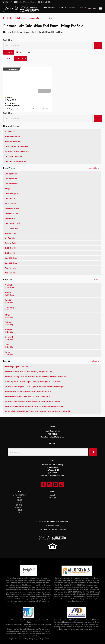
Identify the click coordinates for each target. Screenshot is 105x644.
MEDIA (82, 8)
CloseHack (56, 525)
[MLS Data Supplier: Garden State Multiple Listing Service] (28, 613)
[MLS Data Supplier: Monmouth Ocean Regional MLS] (77, 613)
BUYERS (61, 8)
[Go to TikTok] (49, 2)
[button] (98, 45)
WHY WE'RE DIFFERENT (49, 8)
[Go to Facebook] (39, 2)
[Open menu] (101, 8)
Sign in (94, 9)
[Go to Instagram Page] (49, 484)
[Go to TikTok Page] (62, 484)
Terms (46, 529)
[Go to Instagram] (42, 2)
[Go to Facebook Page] (43, 484)
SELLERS (72, 8)
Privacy (41, 529)
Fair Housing (62, 529)
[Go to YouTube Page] (56, 484)
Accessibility (55, 529)
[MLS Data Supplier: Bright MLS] (28, 571)
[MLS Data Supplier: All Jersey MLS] (77, 571)
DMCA (50, 529)
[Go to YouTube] (46, 2)
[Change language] (89, 8)
